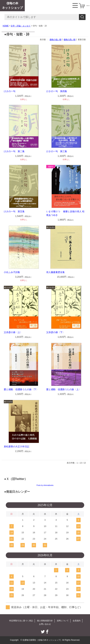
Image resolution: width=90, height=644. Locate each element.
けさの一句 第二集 (14, 151)
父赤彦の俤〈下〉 (55, 332)
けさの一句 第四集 (57, 91)
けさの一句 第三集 (57, 151)
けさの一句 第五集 (14, 211)
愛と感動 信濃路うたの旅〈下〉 (21, 389)
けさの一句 (10, 91)
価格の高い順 (70, 40)
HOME (6, 26)
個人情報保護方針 (45, 621)
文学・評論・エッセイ (21, 26)
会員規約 (77, 621)
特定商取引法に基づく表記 (21, 621)
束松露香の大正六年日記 (17, 446)
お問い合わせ (45, 624)
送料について (63, 621)
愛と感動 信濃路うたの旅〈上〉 (64, 389)
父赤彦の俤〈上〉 (13, 332)
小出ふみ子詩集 (12, 272)
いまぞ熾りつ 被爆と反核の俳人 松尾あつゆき (65, 213)
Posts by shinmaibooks (45, 485)
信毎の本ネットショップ (12, 6)
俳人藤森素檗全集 (55, 272)
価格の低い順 (55, 40)
